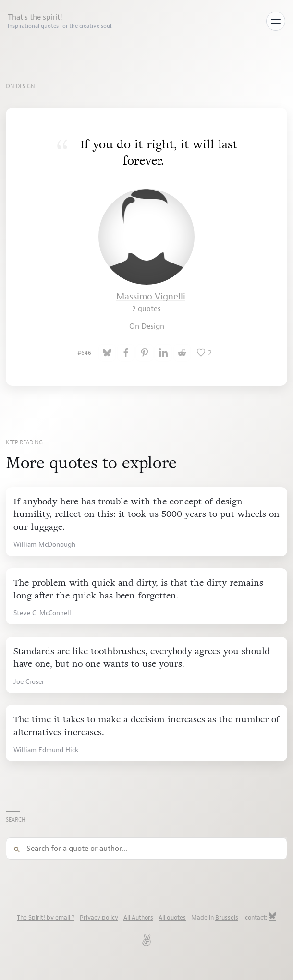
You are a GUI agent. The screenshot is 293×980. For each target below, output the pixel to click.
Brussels (227, 918)
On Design (147, 326)
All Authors (138, 918)
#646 (84, 353)
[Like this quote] (204, 353)
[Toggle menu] (276, 21)
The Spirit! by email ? (46, 918)
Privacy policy (99, 918)
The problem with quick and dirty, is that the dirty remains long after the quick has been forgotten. (138, 589)
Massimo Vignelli (151, 302)
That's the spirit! (60, 21)
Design (25, 86)
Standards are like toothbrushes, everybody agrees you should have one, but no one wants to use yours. (142, 658)
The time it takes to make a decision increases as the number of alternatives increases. (146, 726)
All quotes (172, 918)
